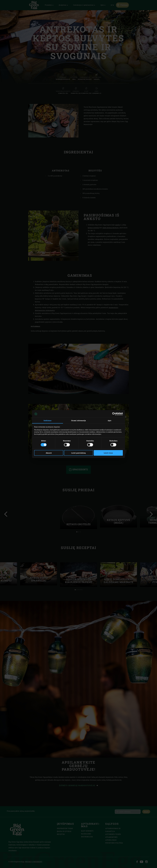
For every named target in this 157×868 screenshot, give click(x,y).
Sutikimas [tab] (48, 420)
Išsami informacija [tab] (78, 420)
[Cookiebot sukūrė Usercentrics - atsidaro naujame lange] (114, 414)
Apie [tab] (110, 420)
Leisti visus (108, 453)
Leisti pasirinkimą (78, 453)
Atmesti (49, 453)
